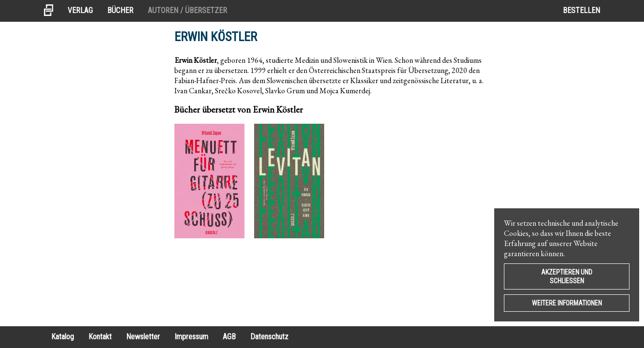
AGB (229, 337)
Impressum (191, 337)
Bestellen (581, 10)
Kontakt (100, 337)
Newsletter (143, 337)
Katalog (63, 337)
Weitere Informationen (567, 303)
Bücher (120, 10)
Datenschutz (269, 337)
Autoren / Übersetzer (187, 10)
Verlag (80, 10)
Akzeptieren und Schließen (567, 276)
